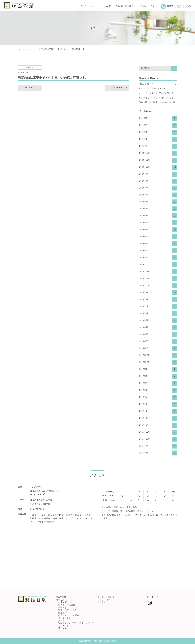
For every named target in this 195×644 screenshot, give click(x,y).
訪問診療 (62, 628)
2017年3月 (158, 411)
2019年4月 (158, 244)
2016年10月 (158, 439)
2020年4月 (158, 202)
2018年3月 (158, 334)
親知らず (62, 607)
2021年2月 (158, 146)
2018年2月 (158, 341)
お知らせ (31, 49)
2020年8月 (158, 181)
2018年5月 (158, 321)
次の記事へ (117, 87)
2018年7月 (158, 307)
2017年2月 (158, 418)
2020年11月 (158, 160)
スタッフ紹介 (141, 6)
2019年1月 (158, 265)
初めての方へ (86, 6)
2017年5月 (158, 397)
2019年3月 (158, 251)
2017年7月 (158, 383)
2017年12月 (158, 355)
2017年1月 (158, 425)
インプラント (65, 618)
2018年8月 (158, 300)
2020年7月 (158, 188)
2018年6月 (158, 314)
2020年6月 (158, 195)
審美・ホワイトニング (69, 610)
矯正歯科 (62, 613)
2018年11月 (158, 279)
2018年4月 (158, 327)
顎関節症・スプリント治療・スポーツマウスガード (77, 624)
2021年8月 (158, 118)
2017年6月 (158, 390)
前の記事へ (30, 87)
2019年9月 (158, 209)
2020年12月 (158, 153)
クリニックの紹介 (104, 6)
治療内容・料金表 (123, 6)
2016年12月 (158, 432)
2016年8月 (158, 453)
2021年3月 (158, 139)
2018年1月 (158, 348)
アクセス (154, 6)
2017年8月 (158, 376)
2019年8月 (158, 216)
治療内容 (60, 600)
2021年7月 (158, 125)
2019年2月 (158, 258)
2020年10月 (158, 167)
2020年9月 (158, 174)
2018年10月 (158, 286)
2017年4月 (158, 404)
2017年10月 (158, 362)
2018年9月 (158, 293)
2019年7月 (158, 223)
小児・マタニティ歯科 (69, 615)
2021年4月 (158, 132)
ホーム (21, 49)
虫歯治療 (62, 602)
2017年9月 (158, 369)
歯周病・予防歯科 (67, 605)
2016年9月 (158, 446)
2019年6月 (158, 230)
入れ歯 (61, 621)
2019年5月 (158, 237)
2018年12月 (158, 272)
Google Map (38, 494)
